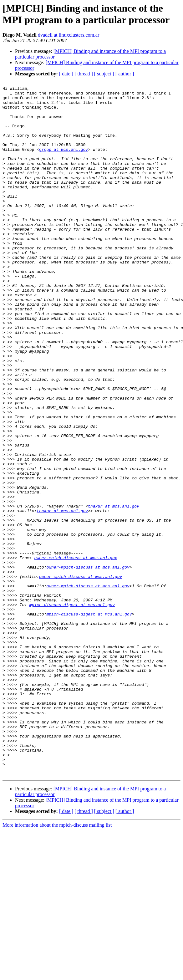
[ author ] (125, 74)
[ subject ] (104, 74)
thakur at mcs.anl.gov (114, 590)
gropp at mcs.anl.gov (64, 162)
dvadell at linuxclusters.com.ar (69, 35)
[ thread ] (84, 74)
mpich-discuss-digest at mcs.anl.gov (72, 709)
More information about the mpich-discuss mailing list (57, 963)
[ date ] (66, 74)
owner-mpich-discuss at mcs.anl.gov (76, 652)
